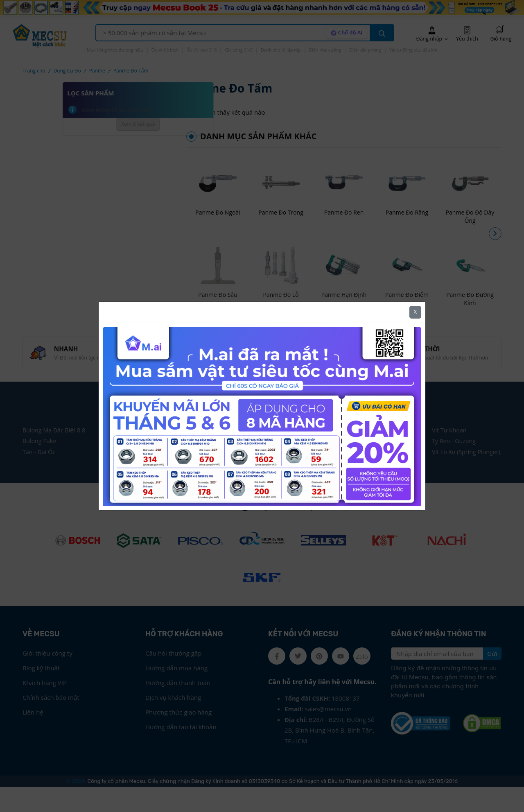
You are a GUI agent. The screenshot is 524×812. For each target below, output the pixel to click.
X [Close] (415, 312)
